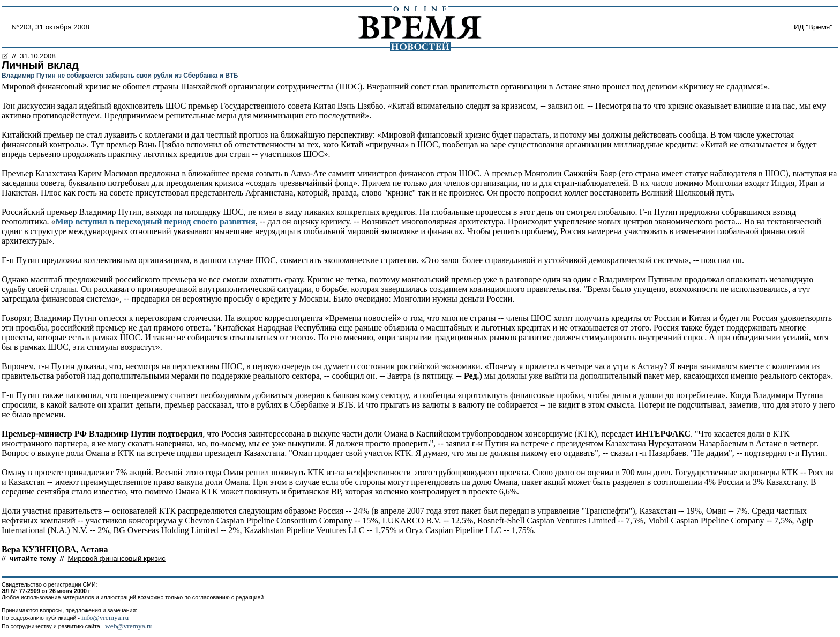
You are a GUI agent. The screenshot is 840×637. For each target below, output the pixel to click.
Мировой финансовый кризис (117, 559)
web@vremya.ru (129, 626)
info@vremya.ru (105, 617)
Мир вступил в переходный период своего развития (156, 222)
